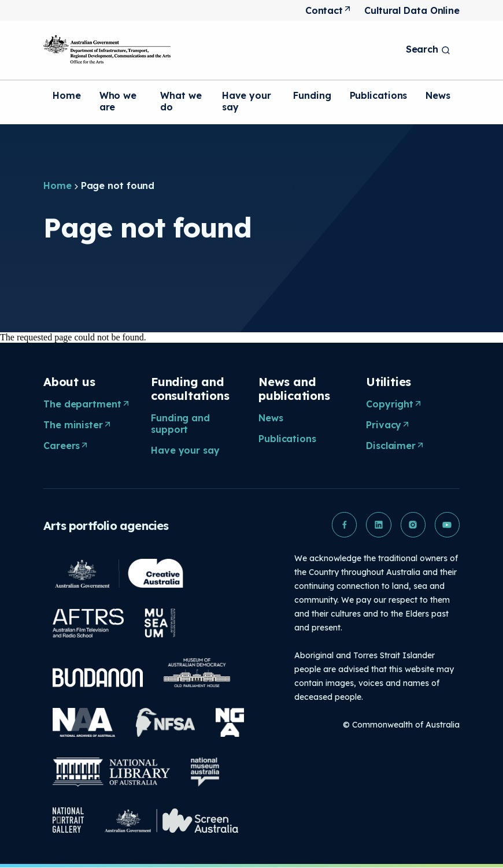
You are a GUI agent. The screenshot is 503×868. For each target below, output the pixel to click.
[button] (343, 525)
